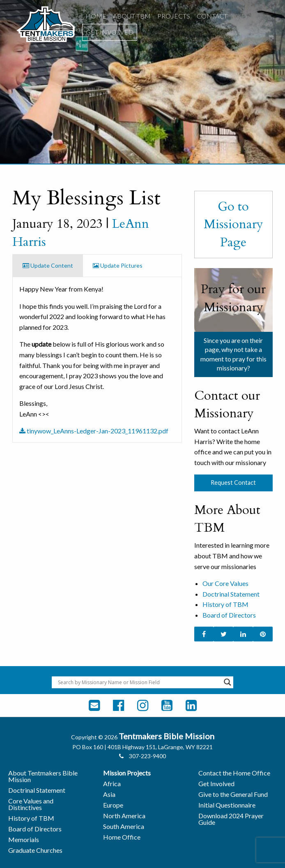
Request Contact (233, 483)
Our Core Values (225, 583)
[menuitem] (96, 16)
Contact (212, 16)
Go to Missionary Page (233, 224)
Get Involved (110, 32)
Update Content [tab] (48, 265)
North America (124, 816)
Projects (174, 16)
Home (96, 16)
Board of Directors (229, 615)
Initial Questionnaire (227, 805)
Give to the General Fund (233, 794)
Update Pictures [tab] (118, 265)
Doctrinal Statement (231, 594)
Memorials (24, 839)
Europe (113, 805)
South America (124, 826)
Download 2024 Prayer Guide (231, 819)
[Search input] (139, 682)
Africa (112, 784)
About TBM (132, 16)
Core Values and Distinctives (31, 804)
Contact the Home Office (234, 773)
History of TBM (225, 604)
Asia (109, 794)
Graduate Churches (35, 850)
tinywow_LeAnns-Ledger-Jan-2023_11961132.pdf (94, 431)
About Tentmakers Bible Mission (43, 776)
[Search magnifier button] (228, 682)
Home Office (122, 837)
